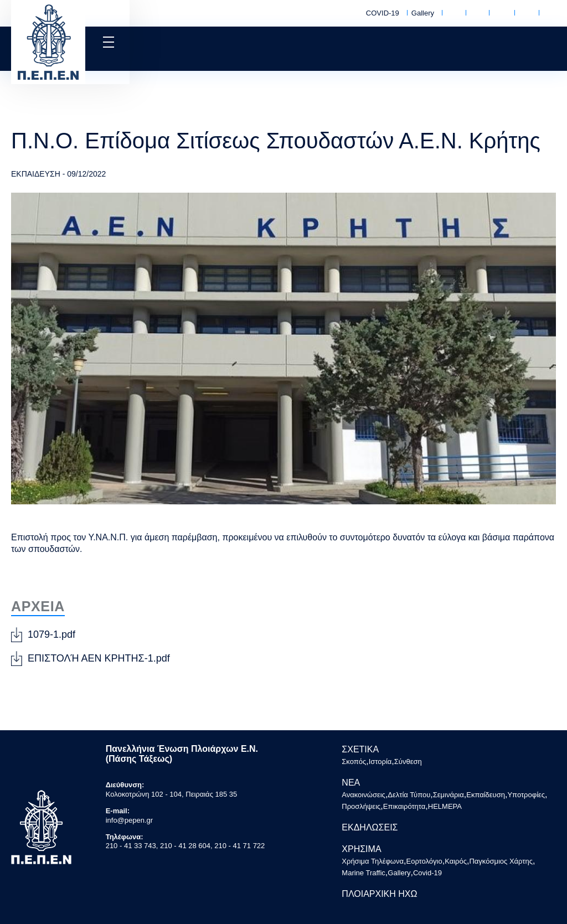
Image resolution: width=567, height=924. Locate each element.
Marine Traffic (550, 14)
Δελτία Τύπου (409, 795)
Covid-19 (427, 873)
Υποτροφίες (526, 795)
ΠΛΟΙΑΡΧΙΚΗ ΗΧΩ (379, 894)
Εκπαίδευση (486, 795)
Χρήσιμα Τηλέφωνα (452, 14)
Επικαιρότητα (404, 806)
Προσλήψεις (361, 806)
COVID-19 (383, 13)
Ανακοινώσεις (364, 795)
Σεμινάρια (449, 795)
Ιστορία (380, 762)
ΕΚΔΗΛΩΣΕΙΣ (370, 827)
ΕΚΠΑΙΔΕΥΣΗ (36, 174)
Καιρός (500, 14)
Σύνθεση (408, 762)
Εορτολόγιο (476, 14)
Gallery (423, 13)
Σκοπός (354, 762)
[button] (107, 42)
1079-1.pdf (51, 634)
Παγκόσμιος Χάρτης (525, 14)
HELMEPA (445, 806)
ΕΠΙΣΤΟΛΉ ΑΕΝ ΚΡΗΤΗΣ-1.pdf (99, 658)
